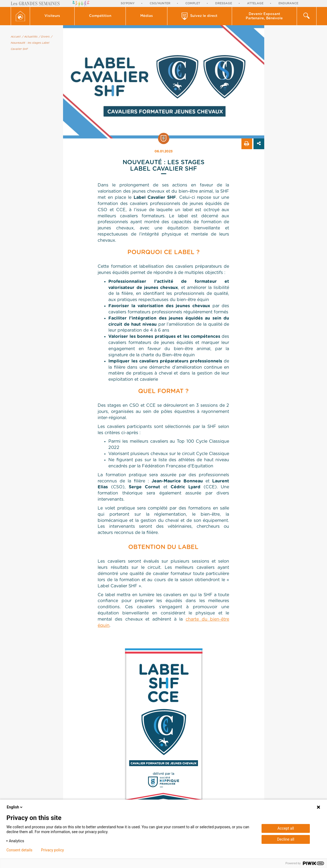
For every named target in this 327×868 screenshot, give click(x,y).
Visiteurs (52, 16)
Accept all (286, 828)
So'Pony (128, 3)
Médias (147, 16)
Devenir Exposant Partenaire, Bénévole (264, 16)
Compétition (100, 16)
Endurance (288, 3)
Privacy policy (52, 850)
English (15, 807)
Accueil (16, 37)
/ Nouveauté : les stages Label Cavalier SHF (32, 43)
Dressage (224, 3)
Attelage (255, 3)
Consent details (19, 850)
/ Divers (44, 37)
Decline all (286, 839)
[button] (52, 16)
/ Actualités (30, 37)
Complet (193, 3)
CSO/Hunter (160, 3)
